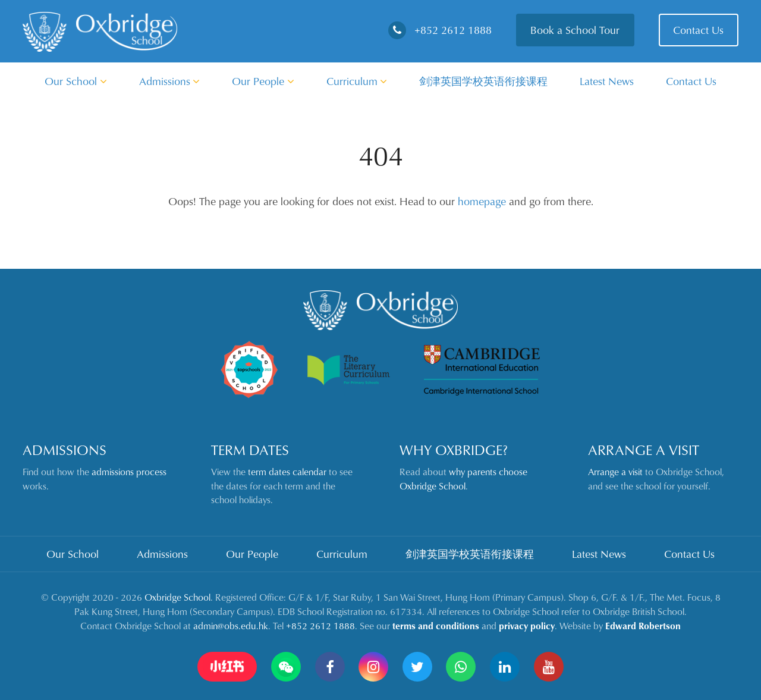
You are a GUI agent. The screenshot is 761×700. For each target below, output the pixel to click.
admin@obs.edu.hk (231, 626)
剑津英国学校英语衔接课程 (483, 81)
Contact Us (698, 30)
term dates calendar (287, 472)
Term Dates (250, 450)
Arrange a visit (615, 472)
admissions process (129, 472)
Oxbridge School (177, 597)
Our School (76, 81)
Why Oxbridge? (454, 450)
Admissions (170, 81)
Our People (263, 81)
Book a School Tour (575, 30)
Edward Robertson (643, 626)
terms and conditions (436, 626)
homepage (482, 201)
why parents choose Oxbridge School (463, 479)
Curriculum (357, 81)
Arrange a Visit (644, 450)
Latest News (607, 81)
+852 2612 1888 (440, 30)
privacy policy (527, 626)
